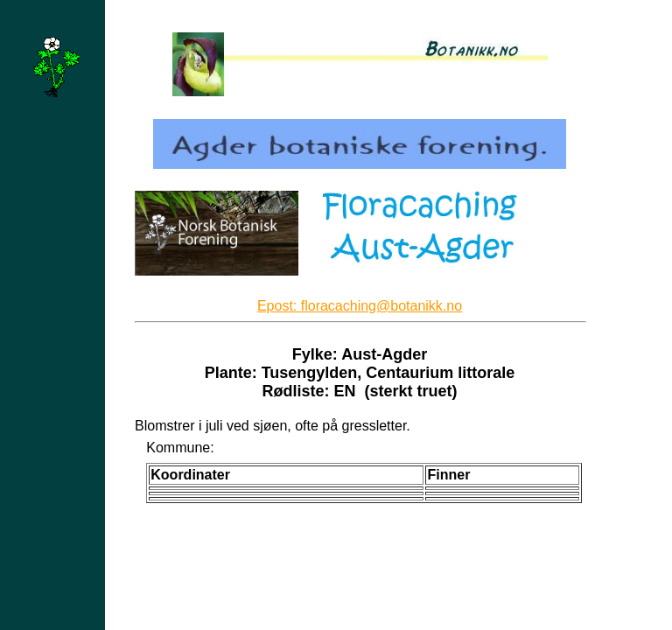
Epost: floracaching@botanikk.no (360, 306)
